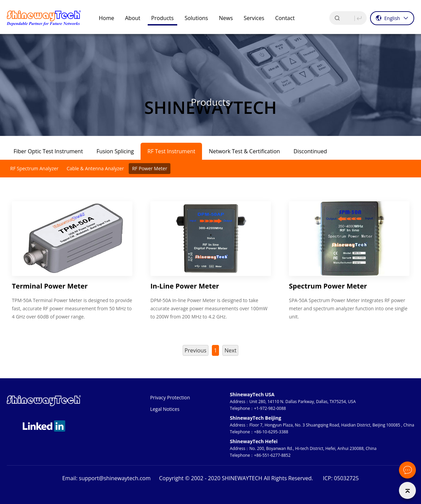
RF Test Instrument (171, 151)
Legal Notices (165, 409)
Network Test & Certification (244, 151)
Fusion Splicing (115, 151)
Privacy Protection (170, 397)
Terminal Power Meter (50, 286)
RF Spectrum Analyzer (34, 168)
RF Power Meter (150, 168)
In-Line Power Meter (185, 286)
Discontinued (310, 151)
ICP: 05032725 (341, 478)
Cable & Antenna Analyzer (95, 168)
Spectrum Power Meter (328, 286)
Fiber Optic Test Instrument (48, 151)
